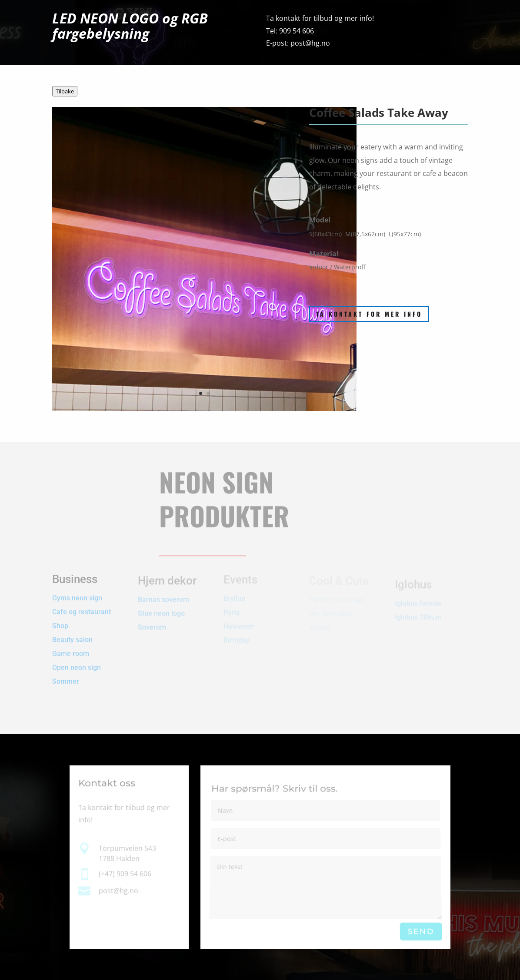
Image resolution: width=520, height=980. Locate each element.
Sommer (66, 675)
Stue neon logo (161, 610)
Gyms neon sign (77, 592)
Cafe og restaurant (82, 606)
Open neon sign (77, 661)
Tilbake (65, 91)
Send (421, 932)
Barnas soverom (163, 596)
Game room (71, 647)
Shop (60, 620)
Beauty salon (72, 634)
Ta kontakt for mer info (369, 314)
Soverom (152, 624)
